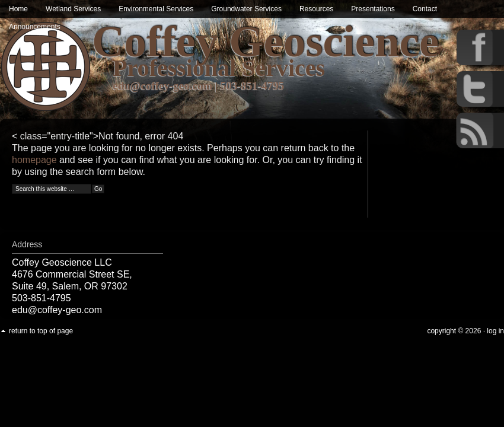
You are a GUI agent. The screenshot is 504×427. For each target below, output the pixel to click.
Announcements (35, 27)
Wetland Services (73, 9)
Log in (495, 331)
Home (18, 9)
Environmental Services (156, 9)
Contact (425, 9)
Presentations (373, 9)
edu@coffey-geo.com (162, 86)
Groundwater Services (246, 9)
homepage (34, 160)
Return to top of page (41, 331)
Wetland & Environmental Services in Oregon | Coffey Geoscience (46, 67)
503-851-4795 (253, 86)
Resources (316, 9)
